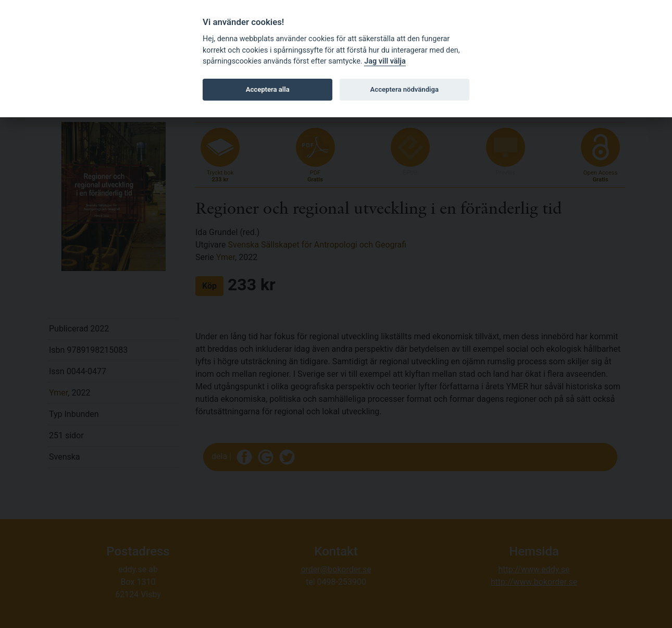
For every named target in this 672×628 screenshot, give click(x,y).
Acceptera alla (268, 89)
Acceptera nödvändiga (405, 89)
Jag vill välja (385, 61)
